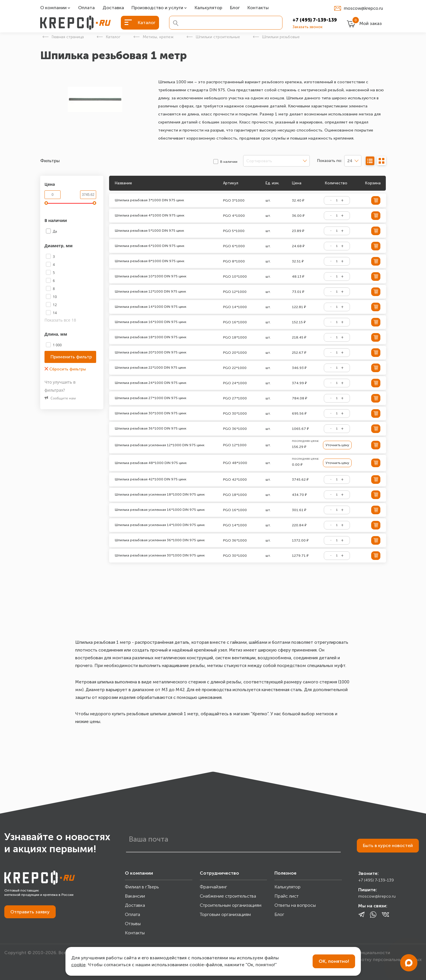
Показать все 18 (60, 320)
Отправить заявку (30, 912)
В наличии (56, 220)
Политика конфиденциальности (355, 953)
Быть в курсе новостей (388, 845)
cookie (78, 965)
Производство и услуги (157, 8)
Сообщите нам (60, 398)
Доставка (113, 8)
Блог (235, 8)
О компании (53, 8)
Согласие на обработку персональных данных (371, 959)
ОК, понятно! (334, 961)
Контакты (258, 8)
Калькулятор (208, 8)
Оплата (86, 8)
